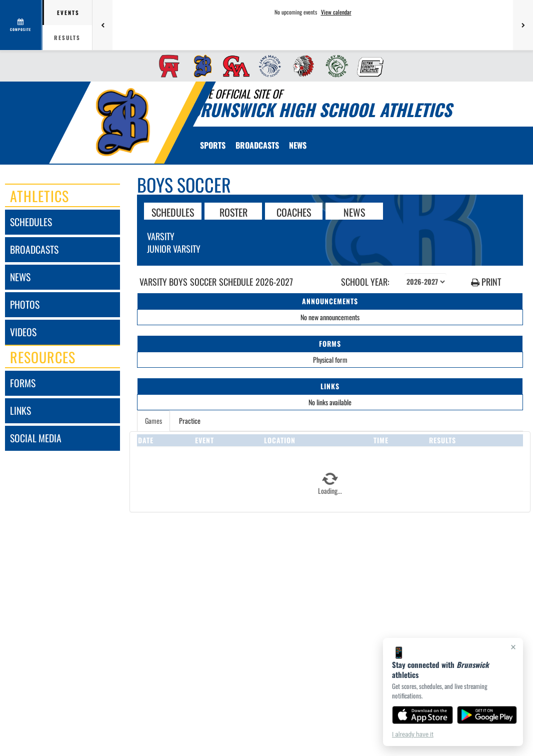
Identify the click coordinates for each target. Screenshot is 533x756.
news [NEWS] (20, 277)
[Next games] (523, 25)
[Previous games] (102, 25)
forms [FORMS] (23, 383)
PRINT (486, 282)
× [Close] (513, 647)
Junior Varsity (174, 249)
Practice (190, 421)
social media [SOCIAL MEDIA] (36, 438)
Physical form (330, 359)
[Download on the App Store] (422, 715)
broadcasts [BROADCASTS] (34, 249)
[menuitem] (166, 66)
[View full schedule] (21, 25)
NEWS (354, 212)
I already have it (413, 734)
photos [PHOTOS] (25, 304)
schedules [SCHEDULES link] (31, 222)
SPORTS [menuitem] (213, 145)
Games (153, 421)
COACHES (294, 212)
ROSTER (233, 212)
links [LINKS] (20, 411)
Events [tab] (68, 13)
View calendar (336, 12)
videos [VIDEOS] (23, 332)
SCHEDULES (173, 212)
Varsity (161, 236)
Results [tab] (67, 38)
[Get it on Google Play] (487, 715)
